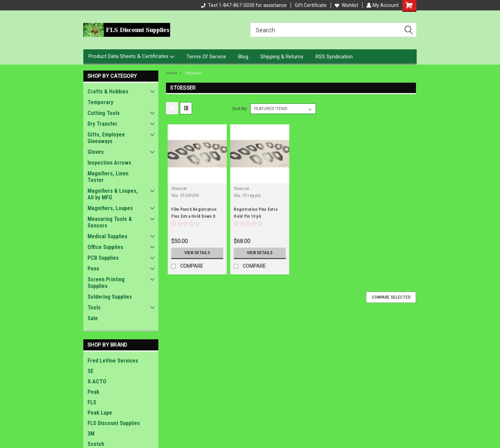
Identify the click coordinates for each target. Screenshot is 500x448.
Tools (94, 308)
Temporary (100, 102)
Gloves (96, 152)
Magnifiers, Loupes (110, 208)
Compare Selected (391, 297)
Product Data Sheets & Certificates (131, 57)
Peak (93, 392)
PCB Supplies (103, 258)
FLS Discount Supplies (114, 423)
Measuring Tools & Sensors (110, 222)
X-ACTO (97, 381)
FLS (92, 402)
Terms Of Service (206, 57)
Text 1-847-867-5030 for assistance (243, 5)
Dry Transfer (102, 124)
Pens (93, 269)
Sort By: (240, 109)
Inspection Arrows (109, 163)
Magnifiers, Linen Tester (108, 177)
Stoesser (193, 73)
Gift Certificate (310, 5)
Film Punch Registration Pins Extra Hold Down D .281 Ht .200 (194, 216)
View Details (197, 253)
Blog (243, 57)
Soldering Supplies (110, 297)
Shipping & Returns (282, 57)
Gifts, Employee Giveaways (106, 138)
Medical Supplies (107, 236)
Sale (93, 318)
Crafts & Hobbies (108, 92)
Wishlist (346, 5)
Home (172, 73)
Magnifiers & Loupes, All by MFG (113, 194)
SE (90, 371)
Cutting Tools (104, 113)
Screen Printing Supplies (106, 283)
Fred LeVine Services (113, 361)
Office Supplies (105, 247)
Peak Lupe (100, 413)
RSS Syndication (334, 57)
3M (91, 434)
